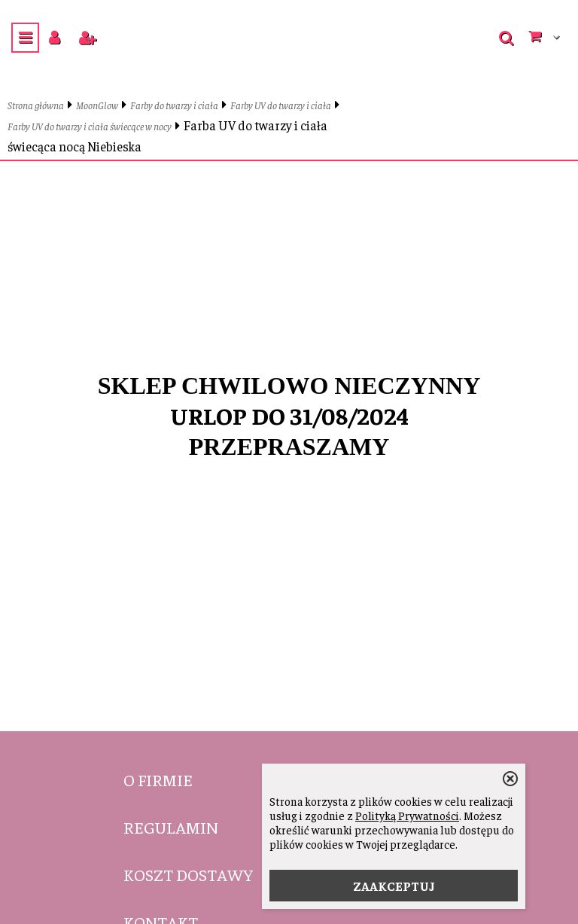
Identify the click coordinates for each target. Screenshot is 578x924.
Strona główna (36, 105)
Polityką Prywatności (407, 815)
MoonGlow (97, 105)
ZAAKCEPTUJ (394, 886)
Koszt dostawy (188, 874)
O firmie (158, 779)
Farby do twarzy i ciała (174, 105)
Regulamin (171, 827)
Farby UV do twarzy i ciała (281, 105)
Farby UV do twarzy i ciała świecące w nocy (90, 126)
